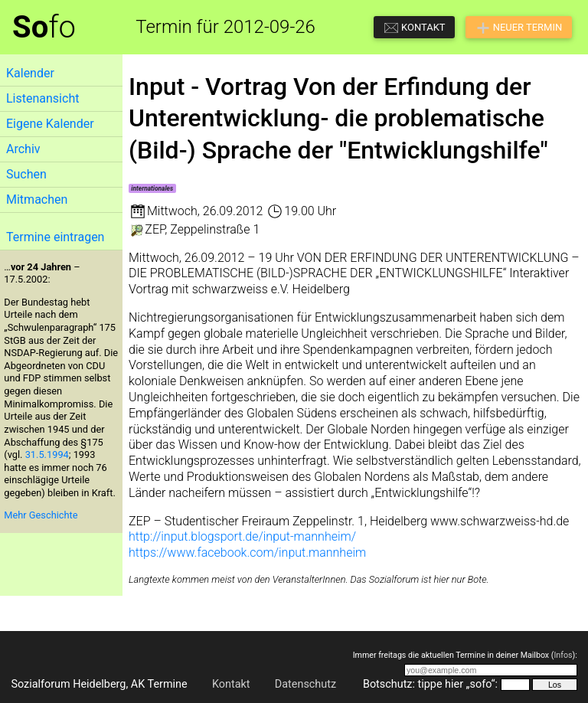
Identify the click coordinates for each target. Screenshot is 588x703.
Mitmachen (37, 199)
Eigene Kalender (50, 124)
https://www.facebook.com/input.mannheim (247, 553)
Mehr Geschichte (41, 515)
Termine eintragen (55, 237)
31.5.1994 (47, 454)
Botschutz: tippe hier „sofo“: (430, 684)
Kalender (30, 73)
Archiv (23, 149)
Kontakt (231, 684)
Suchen (26, 174)
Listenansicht (42, 98)
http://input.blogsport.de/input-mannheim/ (242, 536)
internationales (152, 188)
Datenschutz (305, 684)
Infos (563, 655)
